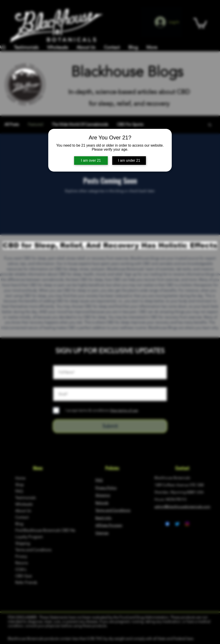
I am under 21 (129, 160)
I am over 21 (91, 160)
